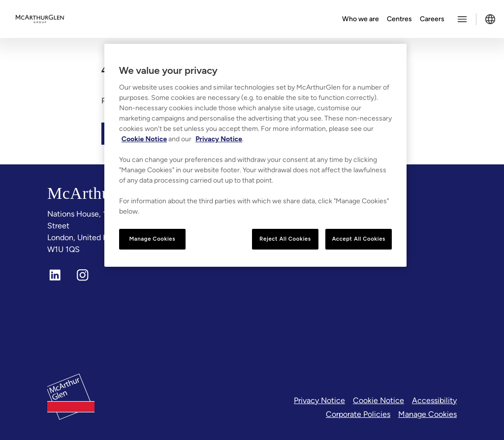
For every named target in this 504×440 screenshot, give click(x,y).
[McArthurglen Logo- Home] (40, 19)
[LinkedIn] (55, 275)
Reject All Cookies (285, 239)
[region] (255, 155)
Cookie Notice (378, 400)
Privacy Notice (319, 400)
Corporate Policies (358, 414)
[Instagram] (83, 275)
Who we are (361, 19)
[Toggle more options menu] (462, 19)
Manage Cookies (427, 414)
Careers (432, 19)
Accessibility (434, 400)
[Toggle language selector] (490, 19)
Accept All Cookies (359, 239)
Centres (399, 19)
